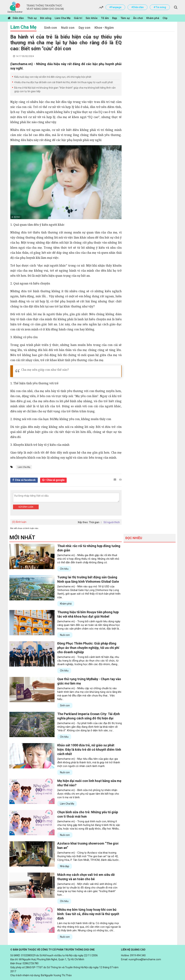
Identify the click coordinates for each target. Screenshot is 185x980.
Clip (165, 18)
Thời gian (94, 522)
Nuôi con (68, 28)
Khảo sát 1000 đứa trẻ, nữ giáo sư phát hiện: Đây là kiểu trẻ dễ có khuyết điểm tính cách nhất (89, 750)
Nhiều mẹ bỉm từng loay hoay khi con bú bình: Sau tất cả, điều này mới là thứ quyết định (88, 914)
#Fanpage (115, 7)
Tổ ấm (105, 18)
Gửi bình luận (26, 507)
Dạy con (84, 28)
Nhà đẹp (65, 866)
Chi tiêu (64, 569)
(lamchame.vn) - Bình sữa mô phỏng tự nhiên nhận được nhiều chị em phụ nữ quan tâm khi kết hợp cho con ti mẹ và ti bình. (88, 794)
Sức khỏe (92, 18)
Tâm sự (125, 18)
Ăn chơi (138, 18)
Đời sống (46, 18)
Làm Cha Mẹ (63, 18)
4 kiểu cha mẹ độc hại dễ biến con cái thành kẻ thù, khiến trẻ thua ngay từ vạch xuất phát (64, 82)
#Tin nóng (160, 7)
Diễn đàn (18, 18)
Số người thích (112, 522)
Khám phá (153, 18)
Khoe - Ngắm (104, 28)
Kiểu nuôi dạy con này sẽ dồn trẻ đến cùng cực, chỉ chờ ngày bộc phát (53, 77)
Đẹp (115, 18)
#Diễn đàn (137, 7)
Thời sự (32, 18)
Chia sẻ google (55, 480)
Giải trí (78, 18)
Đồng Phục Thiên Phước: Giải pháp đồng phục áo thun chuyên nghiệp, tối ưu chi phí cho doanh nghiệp (88, 648)
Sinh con (50, 28)
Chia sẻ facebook (25, 480)
